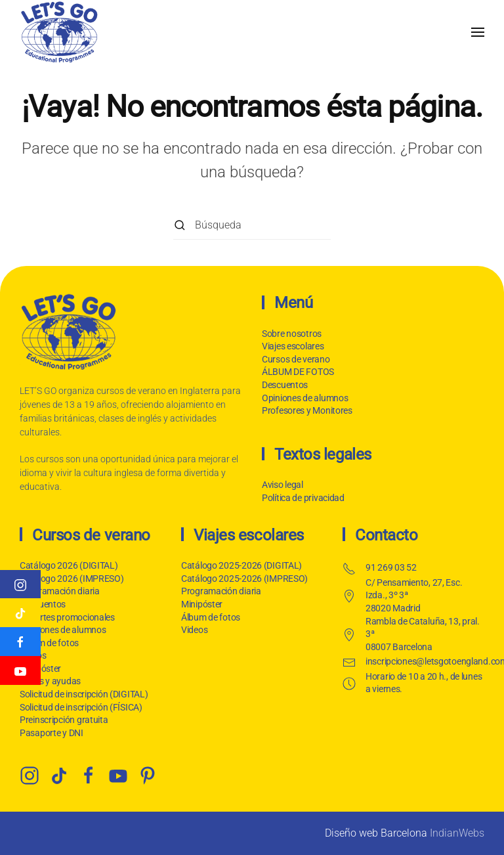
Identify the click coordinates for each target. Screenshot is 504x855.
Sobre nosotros (292, 334)
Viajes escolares (293, 346)
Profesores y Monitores (307, 410)
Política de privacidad (302, 498)
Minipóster (200, 604)
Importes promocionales (66, 617)
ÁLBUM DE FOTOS (298, 372)
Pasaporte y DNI (50, 733)
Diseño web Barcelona (376, 833)
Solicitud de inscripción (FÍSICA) (80, 707)
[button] (478, 32)
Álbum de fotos (48, 643)
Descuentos (285, 385)
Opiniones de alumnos (305, 398)
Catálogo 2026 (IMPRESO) (71, 579)
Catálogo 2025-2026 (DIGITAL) (240, 565)
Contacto (385, 535)
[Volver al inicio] (59, 32)
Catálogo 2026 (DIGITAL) (68, 565)
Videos (193, 630)
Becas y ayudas (49, 681)
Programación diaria (58, 591)
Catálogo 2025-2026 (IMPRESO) (243, 579)
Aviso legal (281, 485)
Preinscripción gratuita (63, 720)
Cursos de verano (296, 359)
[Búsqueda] (252, 225)
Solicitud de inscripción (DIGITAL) (82, 694)
